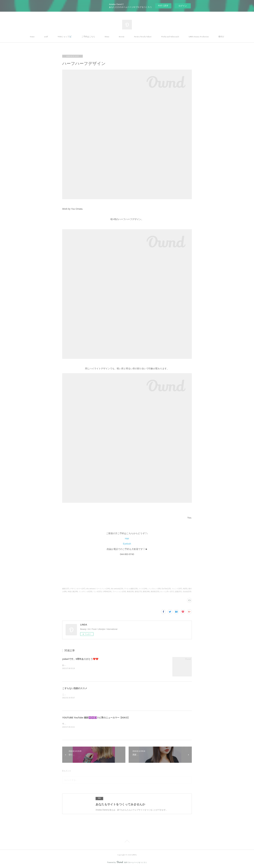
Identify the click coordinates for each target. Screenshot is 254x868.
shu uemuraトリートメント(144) (98, 589)
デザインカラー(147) (78, 589)
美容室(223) (155, 592)
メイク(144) (143, 589)
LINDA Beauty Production (199, 37)
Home (32, 37)
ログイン (183, 6)
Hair (127, 539)
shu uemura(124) (117, 589)
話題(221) (178, 592)
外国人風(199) (73, 592)
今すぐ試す (163, 6)
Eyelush (127, 544)
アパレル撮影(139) (131, 589)
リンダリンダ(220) (86, 592)
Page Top (127, 842)
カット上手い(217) (167, 592)
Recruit (122, 37)
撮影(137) (66, 589)
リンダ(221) (98, 592)
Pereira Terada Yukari (143, 37)
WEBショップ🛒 (65, 37)
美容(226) (130, 592)
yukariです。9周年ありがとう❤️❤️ (80, 659)
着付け (221, 37)
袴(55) (185, 589)
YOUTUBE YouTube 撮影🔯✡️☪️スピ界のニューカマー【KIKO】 (96, 718)
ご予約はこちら (88, 37)
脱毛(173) (138, 592)
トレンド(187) (177, 589)
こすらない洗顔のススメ (75, 688)
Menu (107, 37)
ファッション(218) (119, 592)
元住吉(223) (187, 592)
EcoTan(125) (166, 589)
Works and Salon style (170, 37)
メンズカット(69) (155, 589)
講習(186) (146, 592)
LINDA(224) (107, 592)
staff (46, 37)
